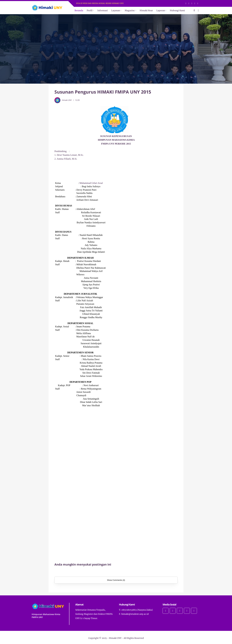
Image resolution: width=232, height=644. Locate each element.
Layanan (116, 10)
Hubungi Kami (177, 10)
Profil (90, 10)
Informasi (103, 10)
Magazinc (130, 10)
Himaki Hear (146, 10)
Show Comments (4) (116, 580)
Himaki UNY (115, 638)
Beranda (79, 10)
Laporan (161, 10)
